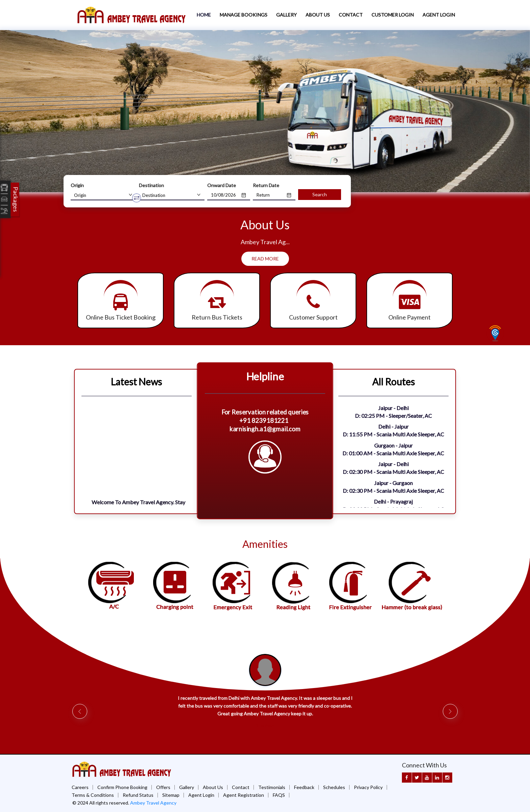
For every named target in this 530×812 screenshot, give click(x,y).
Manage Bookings (244, 15)
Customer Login (393, 15)
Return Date (266, 185)
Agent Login (439, 15)
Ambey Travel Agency (153, 803)
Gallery (286, 15)
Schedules (334, 787)
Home (204, 15)
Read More (265, 259)
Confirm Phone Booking (122, 787)
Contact (351, 15)
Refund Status (138, 795)
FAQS (279, 795)
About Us (318, 15)
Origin (77, 185)
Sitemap (171, 795)
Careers (80, 787)
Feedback (304, 787)
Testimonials (272, 787)
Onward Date (222, 185)
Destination (151, 185)
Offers (163, 787)
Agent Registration (244, 795)
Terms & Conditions (93, 795)
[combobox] (103, 195)
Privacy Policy (368, 787)
